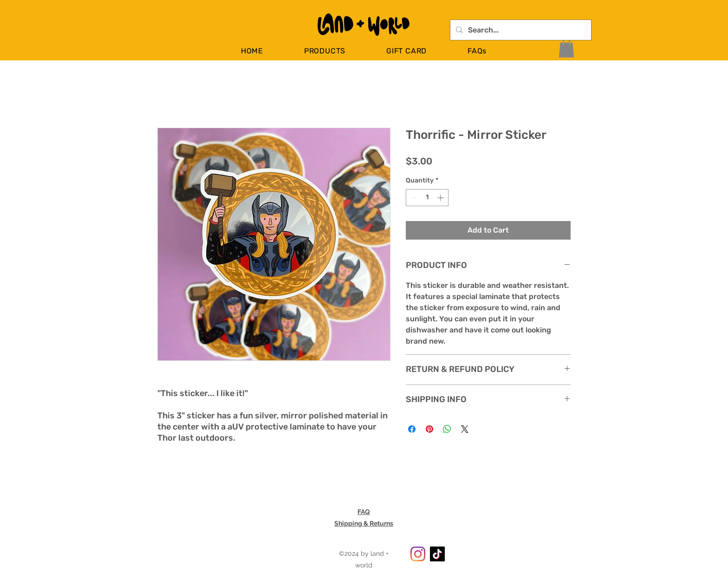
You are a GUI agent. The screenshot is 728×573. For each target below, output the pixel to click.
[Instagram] (418, 554)
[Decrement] (413, 198)
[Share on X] (465, 429)
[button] (325, 51)
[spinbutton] (427, 198)
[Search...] (520, 30)
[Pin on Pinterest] (429, 429)
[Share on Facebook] (412, 429)
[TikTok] (437, 554)
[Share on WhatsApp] (447, 429)
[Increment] (441, 198)
